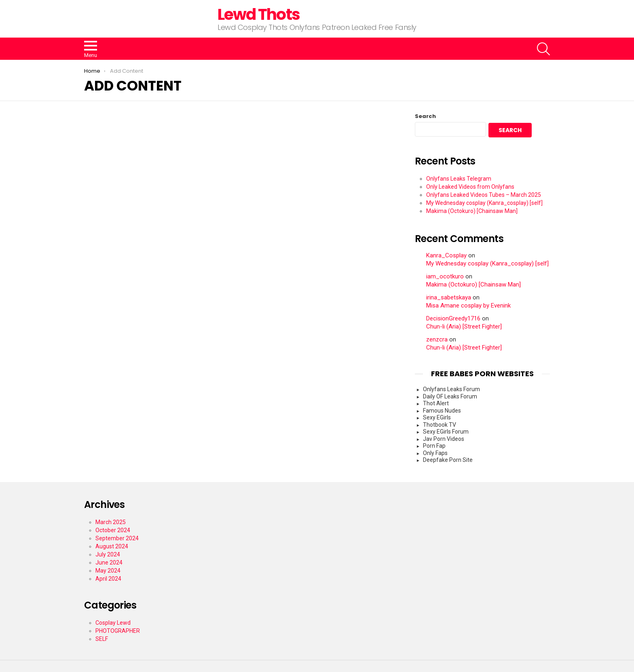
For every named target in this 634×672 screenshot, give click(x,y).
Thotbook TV (440, 425)
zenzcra (437, 340)
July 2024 (108, 554)
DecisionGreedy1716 (453, 319)
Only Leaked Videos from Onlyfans (470, 187)
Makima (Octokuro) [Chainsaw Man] (472, 211)
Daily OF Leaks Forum (450, 396)
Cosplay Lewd (113, 623)
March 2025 (111, 522)
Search (425, 116)
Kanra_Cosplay (446, 256)
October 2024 (113, 530)
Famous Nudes (442, 411)
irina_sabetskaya (449, 298)
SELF (102, 639)
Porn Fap (434, 446)
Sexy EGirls (437, 417)
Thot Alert (436, 403)
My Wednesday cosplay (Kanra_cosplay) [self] (484, 203)
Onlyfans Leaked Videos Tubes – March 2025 (484, 195)
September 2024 (117, 538)
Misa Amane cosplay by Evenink (468, 306)
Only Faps (435, 453)
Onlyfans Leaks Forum (451, 389)
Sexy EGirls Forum (446, 432)
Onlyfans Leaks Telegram (459, 179)
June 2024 (109, 562)
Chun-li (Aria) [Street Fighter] (464, 327)
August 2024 (112, 546)
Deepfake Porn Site (448, 460)
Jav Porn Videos (444, 439)
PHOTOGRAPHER (118, 631)
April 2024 (108, 579)
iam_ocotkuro (445, 277)
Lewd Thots (259, 14)
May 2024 (108, 571)
